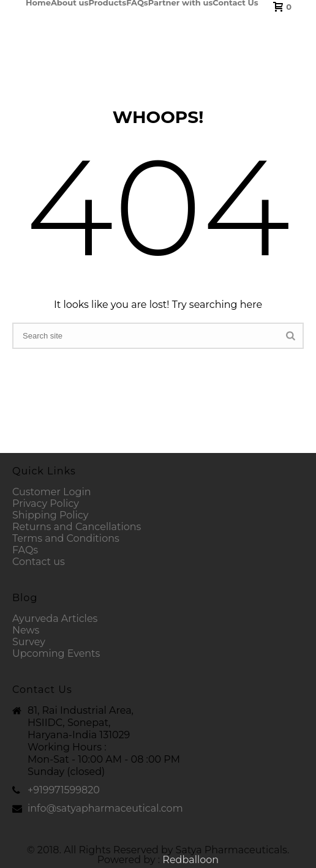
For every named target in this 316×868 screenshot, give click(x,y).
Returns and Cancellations (77, 527)
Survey (29, 642)
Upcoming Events (56, 653)
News (26, 630)
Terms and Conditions (66, 538)
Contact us (39, 562)
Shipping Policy (50, 515)
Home (38, 2)
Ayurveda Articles (55, 619)
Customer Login (52, 492)
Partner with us (181, 2)
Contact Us (235, 2)
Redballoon (190, 860)
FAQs (137, 2)
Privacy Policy (46, 503)
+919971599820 (64, 790)
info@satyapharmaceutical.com (105, 809)
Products (107, 2)
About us (70, 2)
